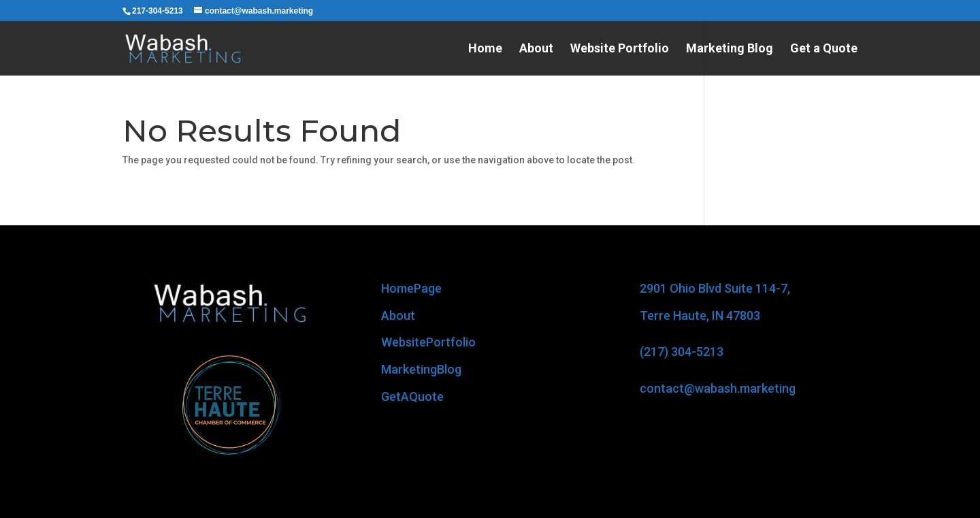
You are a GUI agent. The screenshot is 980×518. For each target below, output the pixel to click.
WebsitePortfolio (428, 342)
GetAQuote (412, 396)
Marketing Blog (730, 49)
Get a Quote (824, 49)
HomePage (411, 288)
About (536, 49)
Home (485, 49)
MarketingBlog (421, 369)
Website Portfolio (620, 49)
